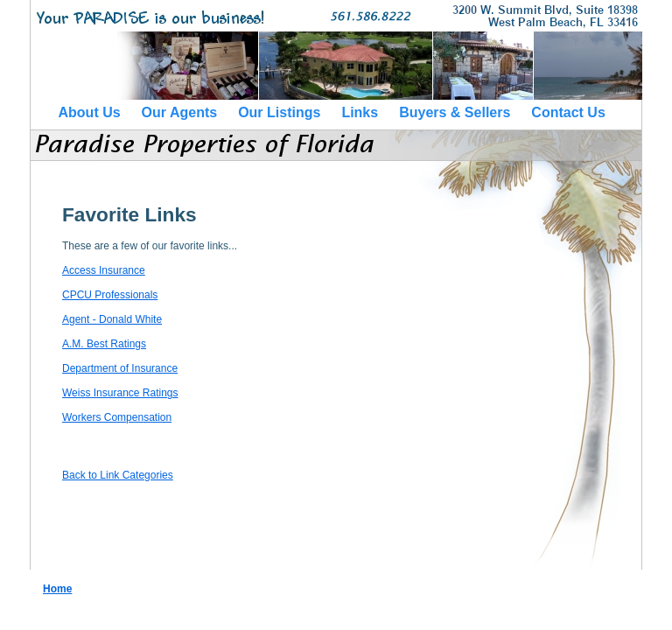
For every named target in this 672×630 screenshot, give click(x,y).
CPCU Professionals (110, 295)
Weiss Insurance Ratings (120, 393)
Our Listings (279, 112)
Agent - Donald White (112, 319)
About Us (90, 112)
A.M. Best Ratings (104, 344)
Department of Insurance (120, 368)
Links (360, 112)
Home (57, 589)
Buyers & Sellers (455, 112)
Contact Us (568, 112)
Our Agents (180, 112)
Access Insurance (104, 270)
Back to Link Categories (118, 475)
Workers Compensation (117, 417)
